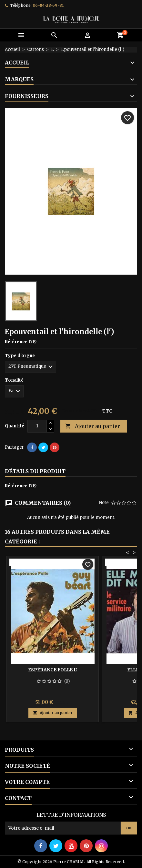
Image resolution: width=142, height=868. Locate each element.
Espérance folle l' (53, 670)
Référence (16, 342)
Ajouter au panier (93, 426)
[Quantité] (37, 426)
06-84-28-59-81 (48, 5)
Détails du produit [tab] (35, 471)
